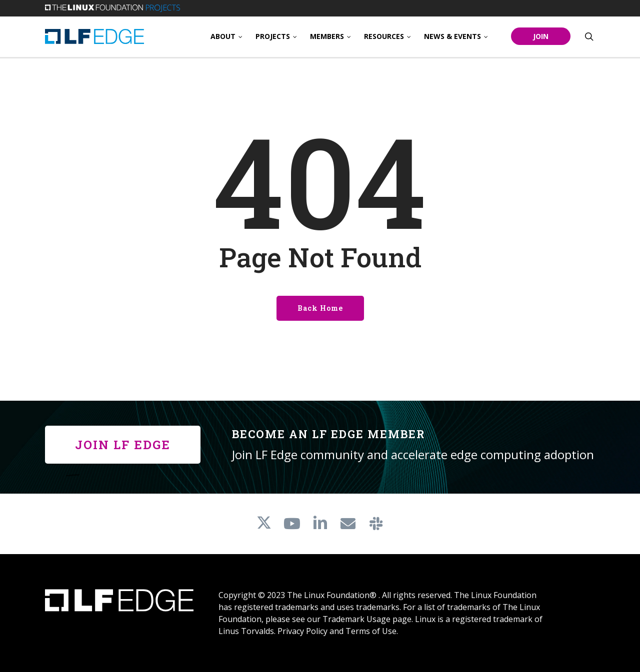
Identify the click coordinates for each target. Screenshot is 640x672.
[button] (123, 445)
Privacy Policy (302, 631)
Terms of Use (371, 631)
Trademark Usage (356, 619)
